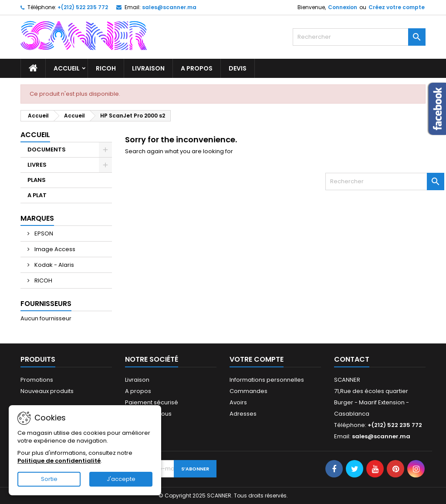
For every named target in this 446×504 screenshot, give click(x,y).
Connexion (343, 7)
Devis (238, 68)
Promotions (37, 380)
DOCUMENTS (47, 150)
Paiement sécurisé (152, 402)
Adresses (243, 414)
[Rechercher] (359, 37)
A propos (197, 68)
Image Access (54, 249)
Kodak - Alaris (54, 265)
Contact (352, 359)
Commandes (248, 391)
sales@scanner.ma (169, 7)
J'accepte (121, 479)
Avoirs (238, 402)
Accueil (67, 68)
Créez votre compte (397, 7)
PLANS (37, 180)
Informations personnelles (267, 380)
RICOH (106, 68)
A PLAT (37, 195)
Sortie (49, 479)
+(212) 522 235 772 (83, 7)
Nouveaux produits (47, 391)
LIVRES (37, 165)
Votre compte (257, 359)
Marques (37, 218)
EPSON (43, 234)
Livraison (148, 68)
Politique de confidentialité (59, 461)
